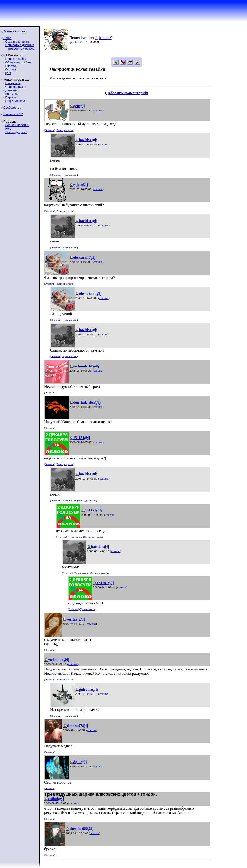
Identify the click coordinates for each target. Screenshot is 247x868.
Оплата (11, 69)
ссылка (98, 110)
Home (7, 38)
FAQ (8, 129)
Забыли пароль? (17, 125)
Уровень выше (70, 175)
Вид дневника (15, 101)
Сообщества (12, 108)
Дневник (11, 90)
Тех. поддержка (16, 132)
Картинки (12, 94)
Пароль (11, 97)
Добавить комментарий (126, 93)
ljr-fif (8, 73)
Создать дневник (17, 42)
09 (82, 42)
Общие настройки (18, 62)
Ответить (50, 130)
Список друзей (16, 87)
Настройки (13, 83)
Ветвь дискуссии (65, 130)
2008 (76, 42)
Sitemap (11, 66)
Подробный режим (21, 49)
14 (86, 42)
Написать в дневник (19, 45)
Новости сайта (16, 59)
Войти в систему (15, 31)
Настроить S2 (13, 114)
